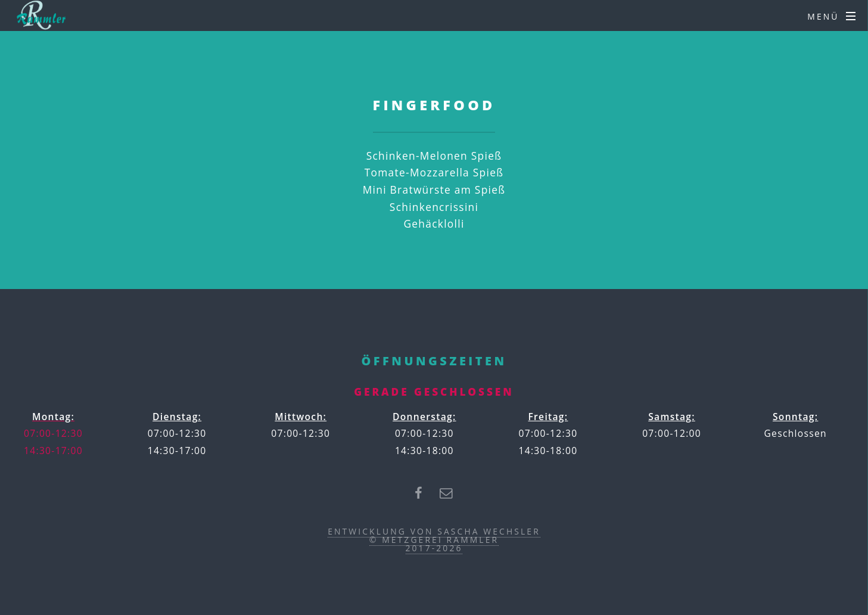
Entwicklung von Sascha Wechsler (434, 531)
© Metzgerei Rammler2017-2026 (434, 544)
